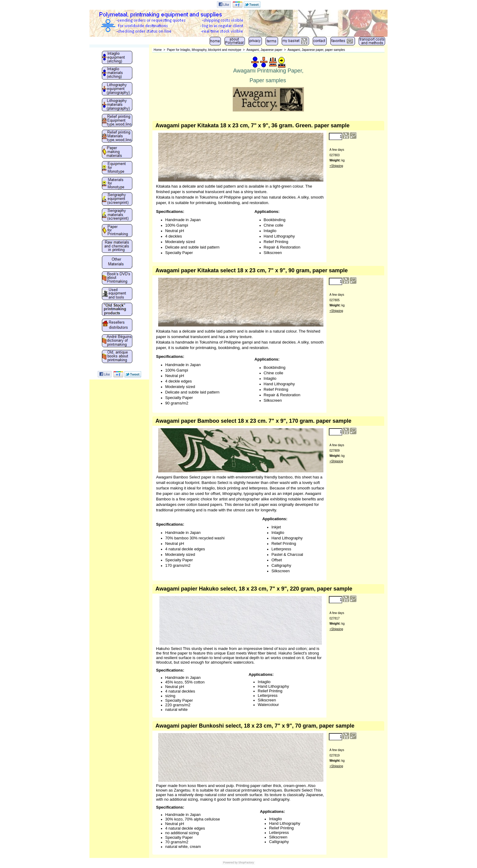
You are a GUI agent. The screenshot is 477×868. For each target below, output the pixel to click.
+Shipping (336, 166)
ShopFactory (246, 863)
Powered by (230, 863)
